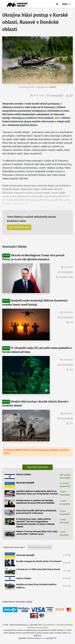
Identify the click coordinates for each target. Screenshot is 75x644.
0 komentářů (57, 95)
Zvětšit (53, 87)
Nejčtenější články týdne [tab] (14, 547)
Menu (67, 4)
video (57, 118)
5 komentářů (67, 272)
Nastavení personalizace (38, 628)
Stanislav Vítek (66, 277)
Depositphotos (49, 625)
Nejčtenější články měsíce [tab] (40, 547)
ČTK (71, 95)
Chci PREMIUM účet (19, 227)
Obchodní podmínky (65, 625)
